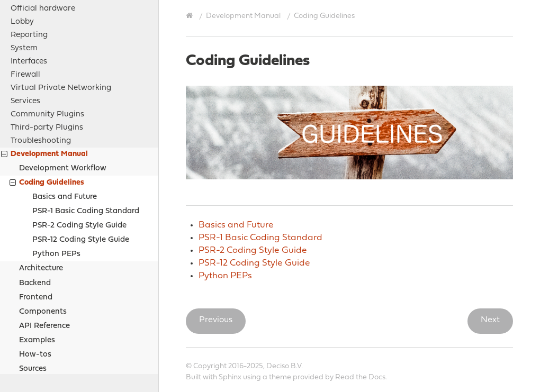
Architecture (41, 200)
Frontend (36, 229)
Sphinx (230, 377)
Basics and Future (65, 129)
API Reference (44, 258)
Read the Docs (360, 377)
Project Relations (42, 314)
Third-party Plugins (47, 60)
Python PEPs (56, 186)
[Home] (191, 16)
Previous (216, 320)
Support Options (41, 341)
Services (25, 33)
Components (43, 244)
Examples (37, 272)
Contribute (31, 354)
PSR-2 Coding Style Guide (79, 157)
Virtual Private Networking (61, 20)
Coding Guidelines (47, 116)
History (24, 367)
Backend (35, 215)
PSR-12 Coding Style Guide (81, 172)
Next (490, 320)
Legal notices (35, 328)
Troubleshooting (41, 73)
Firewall (25, 7)
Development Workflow (63, 100)
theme (280, 377)
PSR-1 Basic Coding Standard (86, 143)
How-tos (35, 286)
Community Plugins (47, 46)
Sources (33, 301)
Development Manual (44, 87)
